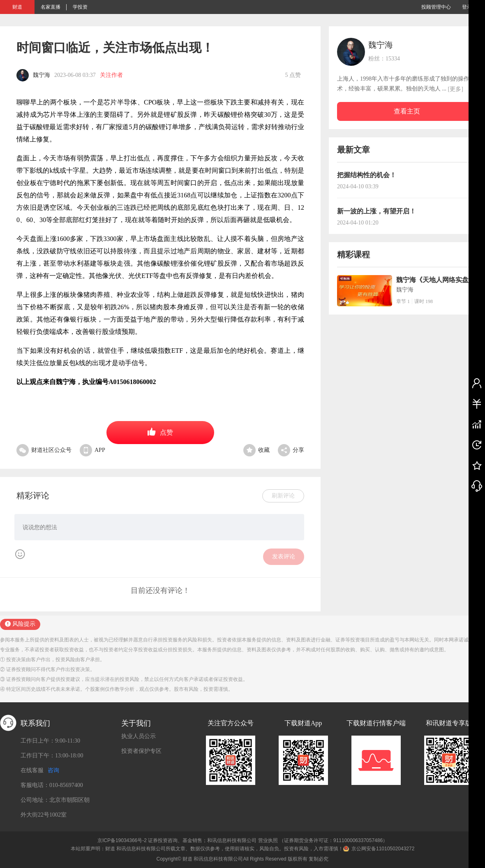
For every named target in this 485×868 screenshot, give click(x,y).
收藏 (256, 450)
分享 (291, 450)
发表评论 (284, 557)
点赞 (160, 432)
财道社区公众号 (44, 450)
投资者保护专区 (141, 751)
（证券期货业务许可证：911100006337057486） (333, 840)
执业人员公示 (139, 736)
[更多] (456, 89)
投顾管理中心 (436, 7)
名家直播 (51, 7)
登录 (467, 7)
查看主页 (407, 111)
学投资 (80, 7)
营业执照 (268, 840)
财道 (17, 7)
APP (92, 450)
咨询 (53, 770)
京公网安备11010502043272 (383, 849)
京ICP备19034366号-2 (122, 840)
